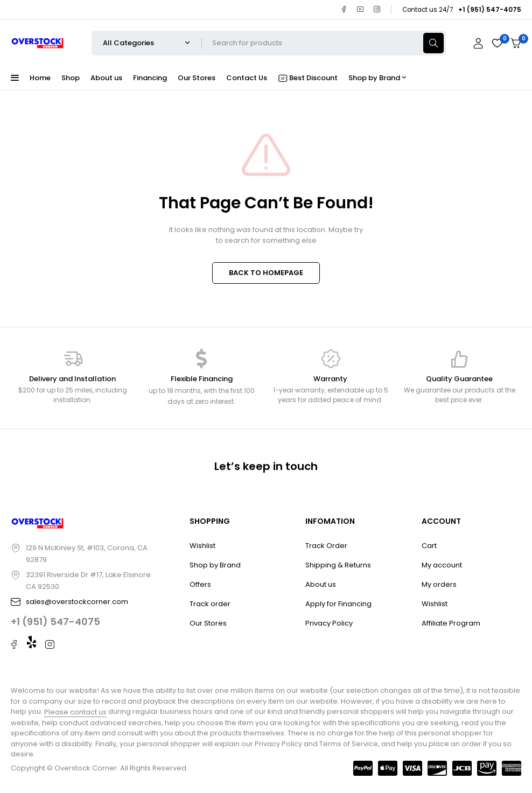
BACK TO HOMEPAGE (266, 273)
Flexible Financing (202, 379)
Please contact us (75, 712)
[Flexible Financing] (201, 359)
